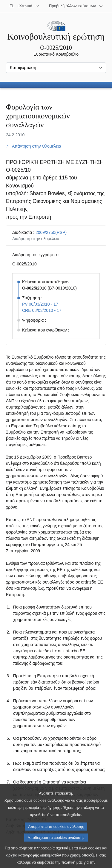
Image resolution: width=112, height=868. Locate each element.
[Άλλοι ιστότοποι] (76, 6)
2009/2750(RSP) (51, 232)
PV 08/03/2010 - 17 (40, 304)
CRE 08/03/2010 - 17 (42, 310)
